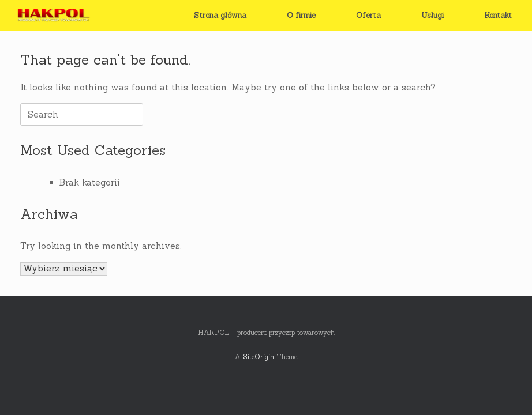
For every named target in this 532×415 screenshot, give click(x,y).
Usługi (432, 15)
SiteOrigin (258, 356)
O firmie (301, 15)
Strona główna (220, 15)
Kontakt (498, 15)
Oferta (368, 15)
